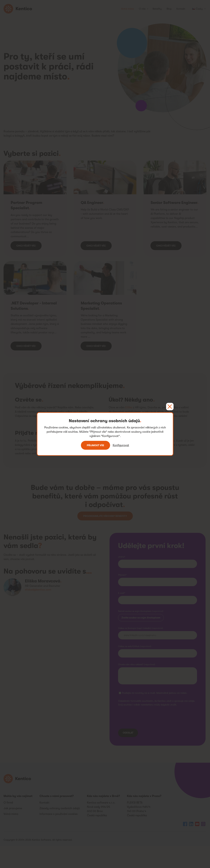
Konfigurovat (121, 445)
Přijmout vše (95, 445)
